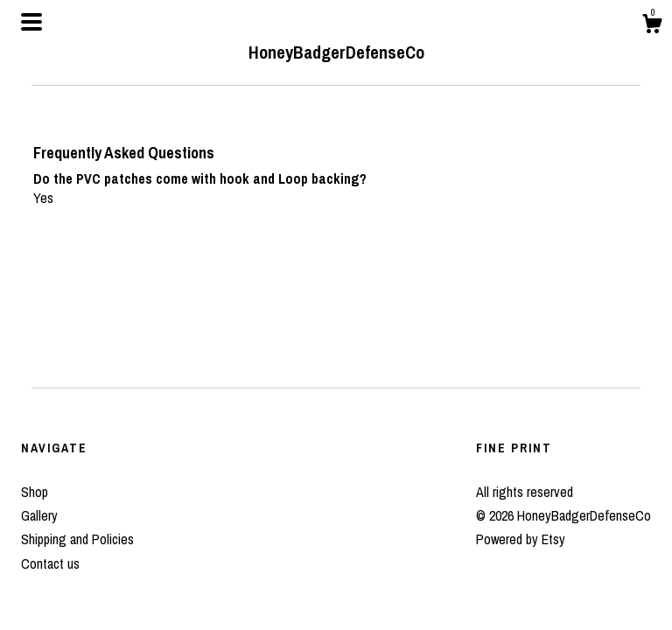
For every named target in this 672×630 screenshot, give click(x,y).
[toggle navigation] (31, 22)
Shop (35, 492)
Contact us (50, 563)
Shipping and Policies (77, 539)
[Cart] (652, 26)
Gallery (39, 515)
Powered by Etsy (521, 539)
